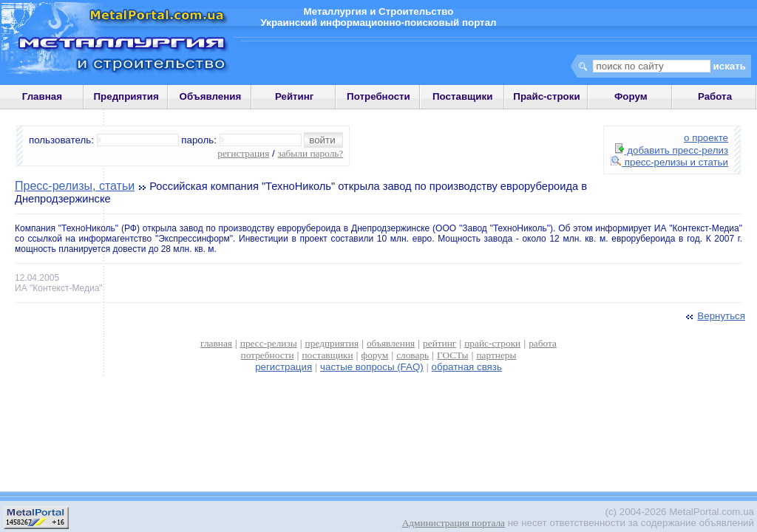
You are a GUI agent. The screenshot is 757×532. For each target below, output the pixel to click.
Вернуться (714, 316)
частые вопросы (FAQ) (372, 367)
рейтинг (439, 343)
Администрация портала (454, 523)
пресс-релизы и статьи (669, 162)
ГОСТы (452, 355)
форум (375, 355)
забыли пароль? (310, 153)
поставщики (327, 355)
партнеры (496, 355)
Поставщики (462, 96)
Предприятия (126, 96)
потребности (268, 355)
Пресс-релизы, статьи (75, 186)
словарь (413, 355)
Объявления (211, 96)
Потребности (378, 96)
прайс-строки (492, 343)
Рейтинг (295, 96)
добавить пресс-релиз (672, 150)
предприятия (332, 343)
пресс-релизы (269, 343)
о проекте (706, 138)
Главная (42, 96)
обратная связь (467, 367)
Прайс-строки (546, 96)
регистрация (243, 153)
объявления (391, 343)
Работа (715, 96)
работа (543, 343)
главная (216, 343)
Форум (631, 96)
